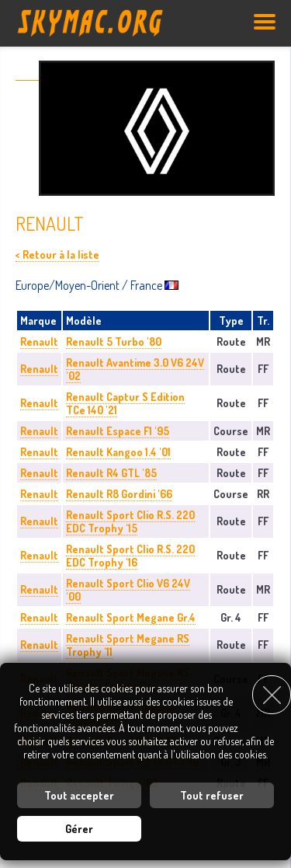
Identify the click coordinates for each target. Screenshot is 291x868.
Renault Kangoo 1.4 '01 (118, 452)
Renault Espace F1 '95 (118, 431)
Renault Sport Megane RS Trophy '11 (128, 645)
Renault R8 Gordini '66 (119, 494)
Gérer (79, 829)
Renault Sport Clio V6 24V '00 (128, 590)
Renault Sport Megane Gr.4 (131, 617)
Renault (39, 342)
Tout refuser (212, 795)
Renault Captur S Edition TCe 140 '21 (125, 403)
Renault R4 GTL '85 (111, 473)
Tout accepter (79, 795)
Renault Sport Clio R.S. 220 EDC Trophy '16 (130, 556)
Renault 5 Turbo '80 (114, 342)
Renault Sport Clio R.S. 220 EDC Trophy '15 (130, 521)
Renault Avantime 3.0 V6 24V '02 (135, 369)
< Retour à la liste (57, 254)
